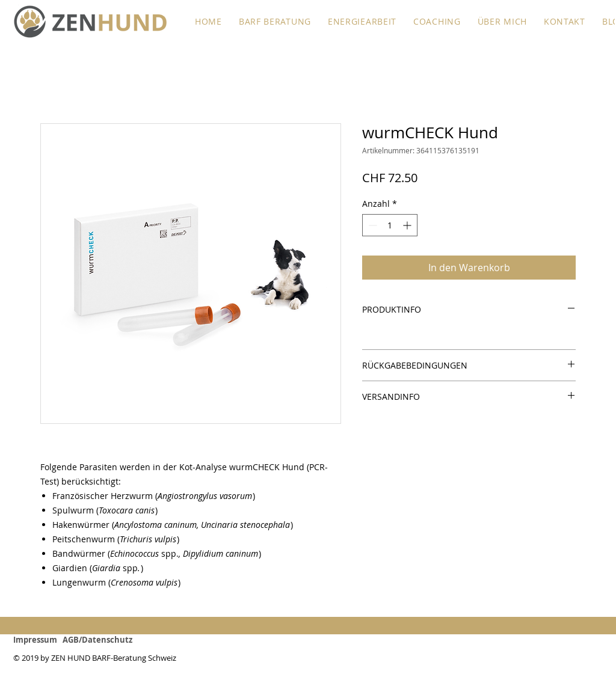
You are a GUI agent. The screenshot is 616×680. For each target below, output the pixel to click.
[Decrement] (371, 225)
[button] (275, 21)
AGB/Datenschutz (97, 640)
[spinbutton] (390, 225)
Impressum (38, 640)
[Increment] (408, 225)
